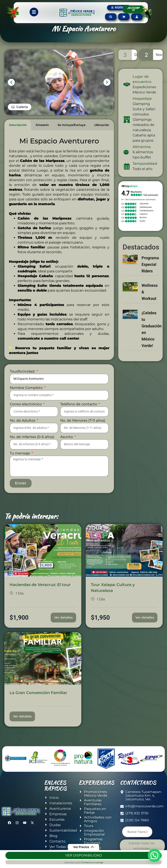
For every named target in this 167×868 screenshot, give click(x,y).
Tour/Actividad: (23, 372)
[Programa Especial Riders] (130, 257)
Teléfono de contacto (79, 404)
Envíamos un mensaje (93, 862)
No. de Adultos (23, 421)
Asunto (67, 437)
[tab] (18, 125)
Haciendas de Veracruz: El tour (40, 585)
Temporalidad (145, 164)
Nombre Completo (27, 388)
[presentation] (11, 82)
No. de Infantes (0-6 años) (32, 437)
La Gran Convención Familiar (38, 693)
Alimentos (142, 147)
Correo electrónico (26, 404)
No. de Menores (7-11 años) (83, 421)
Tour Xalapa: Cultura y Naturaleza (113, 588)
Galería (22, 107)
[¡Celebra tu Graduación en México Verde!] (130, 312)
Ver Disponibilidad (84, 855)
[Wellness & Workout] (130, 285)
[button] (154, 855)
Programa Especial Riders (150, 264)
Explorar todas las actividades (142, 846)
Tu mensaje (20, 453)
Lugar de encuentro (142, 79)
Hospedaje (142, 99)
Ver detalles (63, 617)
